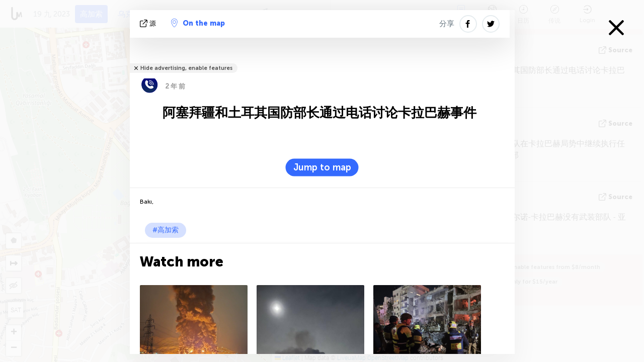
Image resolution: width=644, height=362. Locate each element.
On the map (198, 23)
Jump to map (322, 167)
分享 (447, 24)
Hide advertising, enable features (186, 68)
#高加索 (166, 230)
